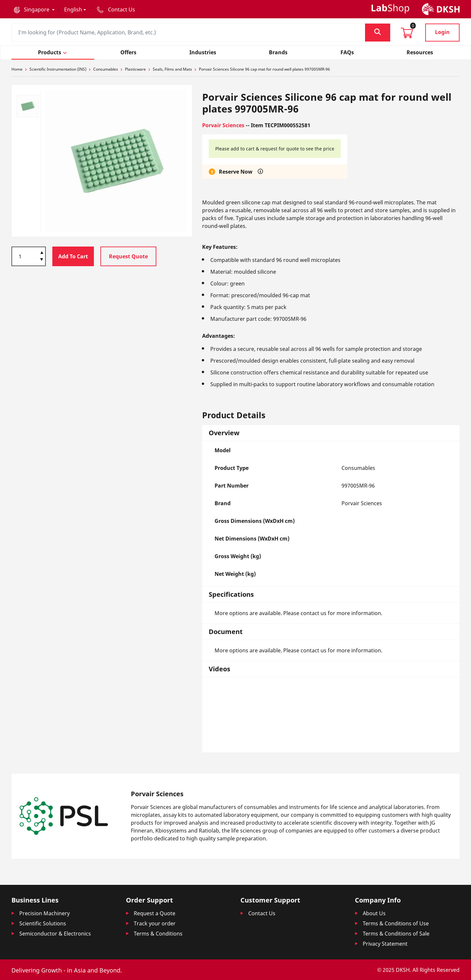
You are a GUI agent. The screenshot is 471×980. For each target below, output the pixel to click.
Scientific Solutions (43, 923)
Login (442, 32)
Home (17, 69)
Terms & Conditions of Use (396, 923)
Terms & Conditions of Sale (396, 934)
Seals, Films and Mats (172, 69)
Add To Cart (73, 256)
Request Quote (128, 256)
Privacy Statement (385, 944)
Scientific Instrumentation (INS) (58, 69)
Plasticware (135, 69)
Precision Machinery (44, 913)
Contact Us (262, 913)
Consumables (106, 69)
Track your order (155, 923)
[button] (34, 9)
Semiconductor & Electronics (55, 934)
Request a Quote (155, 913)
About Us (374, 913)
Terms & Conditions (158, 934)
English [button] (73, 9)
